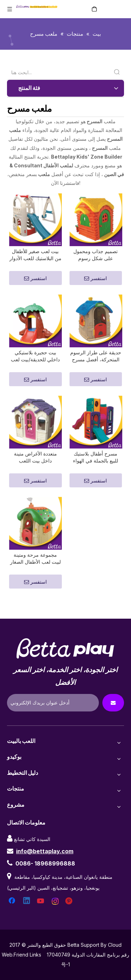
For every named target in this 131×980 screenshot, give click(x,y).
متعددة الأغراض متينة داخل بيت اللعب (35, 470)
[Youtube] (41, 918)
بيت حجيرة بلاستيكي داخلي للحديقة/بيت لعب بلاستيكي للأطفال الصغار (35, 365)
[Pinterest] (70, 918)
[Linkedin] (27, 918)
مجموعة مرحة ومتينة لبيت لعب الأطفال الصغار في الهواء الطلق (35, 575)
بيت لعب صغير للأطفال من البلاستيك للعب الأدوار (35, 259)
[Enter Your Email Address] (53, 720)
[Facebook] (13, 918)
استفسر (35, 283)
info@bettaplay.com (45, 868)
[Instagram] (56, 918)
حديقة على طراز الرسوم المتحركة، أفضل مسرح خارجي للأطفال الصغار (96, 365)
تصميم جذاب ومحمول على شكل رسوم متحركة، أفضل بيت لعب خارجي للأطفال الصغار (96, 259)
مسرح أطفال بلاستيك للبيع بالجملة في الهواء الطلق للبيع (96, 470)
